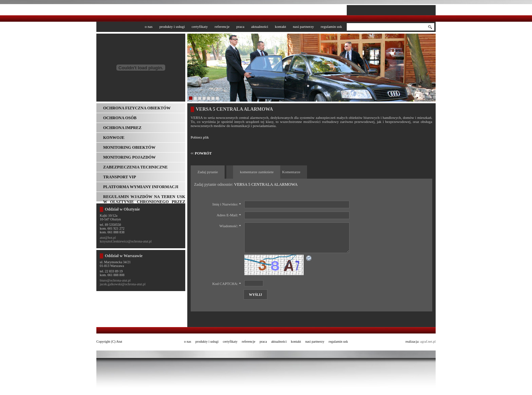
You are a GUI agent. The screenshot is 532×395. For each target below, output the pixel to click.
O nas (149, 26)
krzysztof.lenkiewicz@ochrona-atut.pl (126, 241)
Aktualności (260, 26)
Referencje (222, 26)
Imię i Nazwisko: (227, 204)
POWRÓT (203, 153)
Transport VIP (120, 177)
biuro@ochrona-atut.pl (115, 280)
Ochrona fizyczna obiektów (137, 108)
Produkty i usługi (172, 26)
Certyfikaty (200, 26)
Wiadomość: (230, 226)
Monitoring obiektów (129, 147)
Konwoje (114, 138)
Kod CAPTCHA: (227, 284)
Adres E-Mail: (229, 215)
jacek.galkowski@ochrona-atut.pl (123, 284)
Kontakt (280, 26)
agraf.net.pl (428, 342)
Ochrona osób (120, 118)
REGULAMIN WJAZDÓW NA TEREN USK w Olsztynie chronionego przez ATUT (144, 198)
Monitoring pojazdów (129, 157)
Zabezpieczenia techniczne (135, 167)
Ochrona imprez (122, 128)
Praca (240, 26)
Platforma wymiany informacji (141, 187)
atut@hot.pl (108, 238)
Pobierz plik (200, 137)
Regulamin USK (331, 26)
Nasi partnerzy (303, 26)
